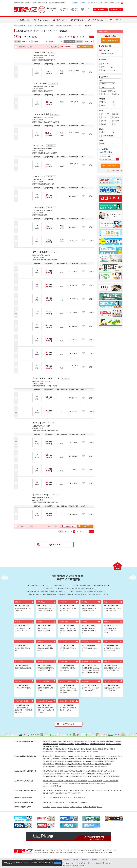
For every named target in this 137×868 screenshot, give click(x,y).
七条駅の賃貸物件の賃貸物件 (96, 759)
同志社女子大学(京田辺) (88, 791)
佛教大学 (52, 793)
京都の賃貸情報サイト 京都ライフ (24, 26)
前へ (62, 37)
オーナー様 (99, 3)
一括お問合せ (86, 47)
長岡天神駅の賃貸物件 (75, 767)
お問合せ (95, 860)
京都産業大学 (117, 791)
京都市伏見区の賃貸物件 (113, 744)
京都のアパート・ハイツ (62, 802)
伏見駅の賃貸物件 (88, 764)
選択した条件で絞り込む (110, 40)
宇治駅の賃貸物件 (88, 767)
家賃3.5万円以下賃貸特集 (97, 783)
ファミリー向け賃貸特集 (66, 783)
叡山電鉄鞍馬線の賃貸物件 (112, 776)
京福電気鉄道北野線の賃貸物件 (74, 776)
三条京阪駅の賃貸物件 (67, 759)
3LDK (80, 798)
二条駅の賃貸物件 (60, 764)
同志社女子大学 (75, 791)
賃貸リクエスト (118, 10)
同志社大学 (53, 791)
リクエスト (55, 545)
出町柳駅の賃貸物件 (88, 756)
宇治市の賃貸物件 (109, 749)
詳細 (91, 72)
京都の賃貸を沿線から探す (45, 26)
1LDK (60, 798)
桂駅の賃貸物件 (109, 761)
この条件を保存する (116, 171)
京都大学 (45, 791)
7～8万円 (79, 807)
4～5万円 (60, 807)
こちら (52, 862)
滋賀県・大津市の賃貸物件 (90, 752)
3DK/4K (75, 798)
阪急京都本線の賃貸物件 (74, 774)
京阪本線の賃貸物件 (89, 774)
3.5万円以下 (46, 807)
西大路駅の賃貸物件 (73, 761)
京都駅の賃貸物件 (60, 761)
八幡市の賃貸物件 (85, 749)
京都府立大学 (77, 793)
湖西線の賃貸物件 (48, 774)
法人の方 (91, 3)
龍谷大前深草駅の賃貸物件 (103, 764)
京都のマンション (48, 802)
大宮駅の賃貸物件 (85, 761)
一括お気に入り (69, 47)
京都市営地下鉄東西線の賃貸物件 (75, 771)
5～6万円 (66, 807)
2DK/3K (65, 798)
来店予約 (101, 10)
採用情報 (85, 860)
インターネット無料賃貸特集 (52, 786)
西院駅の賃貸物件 (97, 761)
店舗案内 (75, 3)
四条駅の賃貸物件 (111, 759)
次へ (91, 37)
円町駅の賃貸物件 (48, 764)
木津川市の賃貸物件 (74, 752)
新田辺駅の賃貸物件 (101, 767)
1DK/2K (55, 798)
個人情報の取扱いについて (51, 860)
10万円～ (99, 807)
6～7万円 (73, 807)
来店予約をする (69, 724)
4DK (83, 798)
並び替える (71, 42)
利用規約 (66, 860)
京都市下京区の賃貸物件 (50, 744)
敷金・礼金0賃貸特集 (82, 783)
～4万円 (53, 807)
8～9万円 (86, 807)
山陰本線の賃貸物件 (111, 771)
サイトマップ (34, 860)
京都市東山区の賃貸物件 (113, 741)
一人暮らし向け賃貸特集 (111, 781)
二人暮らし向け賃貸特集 (50, 783)
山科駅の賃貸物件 (62, 767)
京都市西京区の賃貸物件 (66, 744)
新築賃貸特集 (69, 781)
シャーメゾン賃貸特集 (95, 781)
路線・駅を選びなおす (108, 54)
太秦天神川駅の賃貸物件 (74, 764)
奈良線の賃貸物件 (60, 774)
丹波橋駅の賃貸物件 (49, 767)
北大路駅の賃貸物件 (61, 756)
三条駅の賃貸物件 (80, 759)
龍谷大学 (45, 793)
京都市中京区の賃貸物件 (97, 741)
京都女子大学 (108, 791)
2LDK (70, 798)
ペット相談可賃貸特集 (80, 781)
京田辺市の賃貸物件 (61, 752)
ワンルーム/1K (47, 798)
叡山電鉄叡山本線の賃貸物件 (94, 776)
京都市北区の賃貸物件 (50, 741)
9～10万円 (93, 807)
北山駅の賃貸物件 (48, 756)
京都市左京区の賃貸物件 (81, 741)
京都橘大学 (68, 793)
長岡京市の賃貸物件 (49, 749)
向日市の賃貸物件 (74, 749)
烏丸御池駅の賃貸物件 (115, 756)
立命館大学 (99, 791)
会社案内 (83, 3)
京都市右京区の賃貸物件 (97, 744)
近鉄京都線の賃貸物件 (103, 774)
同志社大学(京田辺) (63, 791)
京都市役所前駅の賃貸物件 (51, 759)
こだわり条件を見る (106, 152)
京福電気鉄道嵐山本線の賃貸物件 (53, 776)
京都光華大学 (60, 793)
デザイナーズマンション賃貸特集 (53, 781)
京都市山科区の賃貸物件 (50, 746)
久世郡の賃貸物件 (97, 749)
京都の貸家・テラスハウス (79, 802)
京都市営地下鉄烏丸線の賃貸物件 (53, 771)
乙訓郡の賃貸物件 (62, 749)
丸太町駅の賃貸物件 (101, 756)
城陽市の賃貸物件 (48, 752)
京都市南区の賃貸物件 (82, 744)
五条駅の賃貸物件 (48, 761)
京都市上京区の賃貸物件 (65, 741)
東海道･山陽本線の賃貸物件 (95, 771)
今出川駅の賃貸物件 (74, 756)
